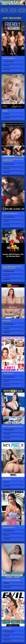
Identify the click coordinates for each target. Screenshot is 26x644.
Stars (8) (7, 381)
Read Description (9, 62)
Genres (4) (7, 225)
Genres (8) (7, 172)
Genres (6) (7, 438)
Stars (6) (7, 535)
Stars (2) (7, 168)
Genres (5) (7, 118)
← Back (4, 10)
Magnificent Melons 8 (9, 527)
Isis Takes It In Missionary (10, 214)
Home (13, 10)
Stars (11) (7, 434)
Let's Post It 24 (7, 479)
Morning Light (6, 321)
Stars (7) (7, 583)
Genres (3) (7, 70)
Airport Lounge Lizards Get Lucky (12, 426)
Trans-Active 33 (7, 628)
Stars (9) (7, 66)
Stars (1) (7, 114)
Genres (22, 10)
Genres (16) (8, 640)
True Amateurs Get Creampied (11, 580)
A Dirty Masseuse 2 (8, 374)
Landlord (5, 111)
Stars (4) (7, 482)
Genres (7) (7, 279)
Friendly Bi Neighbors (9, 58)
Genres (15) (8, 587)
